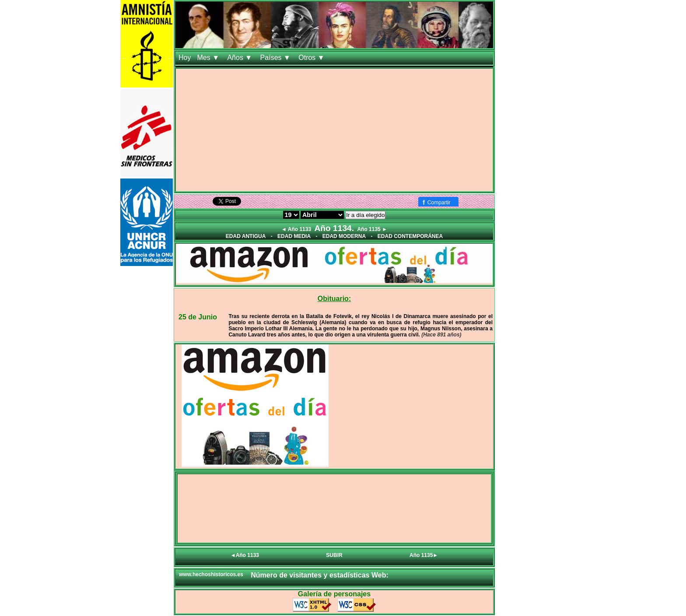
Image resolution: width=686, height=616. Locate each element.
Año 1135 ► (372, 229)
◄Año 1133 (245, 555)
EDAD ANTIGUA (246, 236)
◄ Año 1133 (296, 229)
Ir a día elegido (365, 215)
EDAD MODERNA (344, 236)
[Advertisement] (334, 130)
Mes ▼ (209, 58)
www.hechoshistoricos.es (211, 574)
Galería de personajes (334, 594)
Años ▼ (240, 58)
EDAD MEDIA (294, 236)
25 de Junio (198, 317)
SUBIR (334, 555)
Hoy (185, 58)
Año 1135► (424, 555)
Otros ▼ (312, 58)
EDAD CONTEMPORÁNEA (410, 236)
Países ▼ (276, 58)
